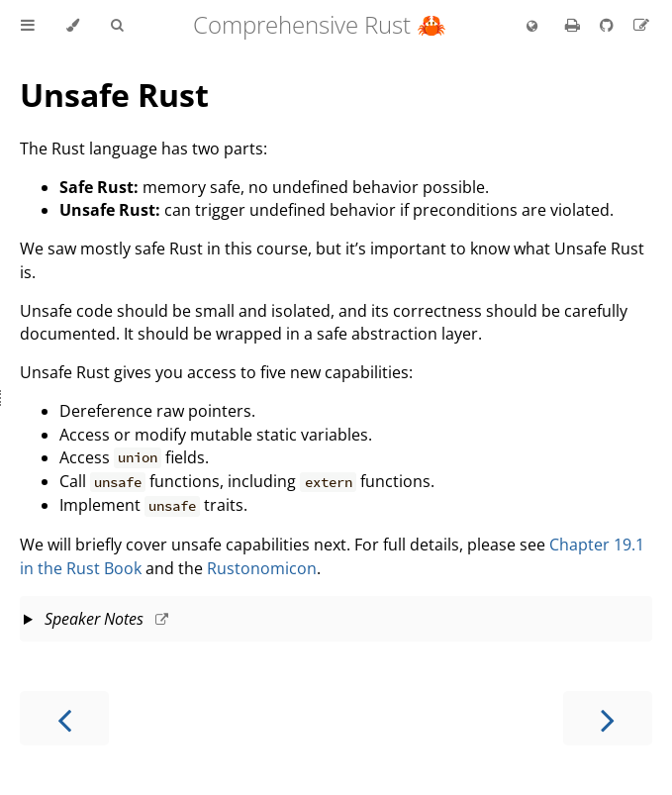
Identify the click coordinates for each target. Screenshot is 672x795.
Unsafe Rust (114, 95)
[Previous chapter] (64, 718)
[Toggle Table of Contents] (28, 26)
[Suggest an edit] (641, 25)
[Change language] (532, 27)
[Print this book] (575, 25)
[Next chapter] (608, 718)
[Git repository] (609, 25)
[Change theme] (73, 26)
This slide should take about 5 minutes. (336, 621)
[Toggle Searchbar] (117, 26)
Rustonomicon (262, 568)
